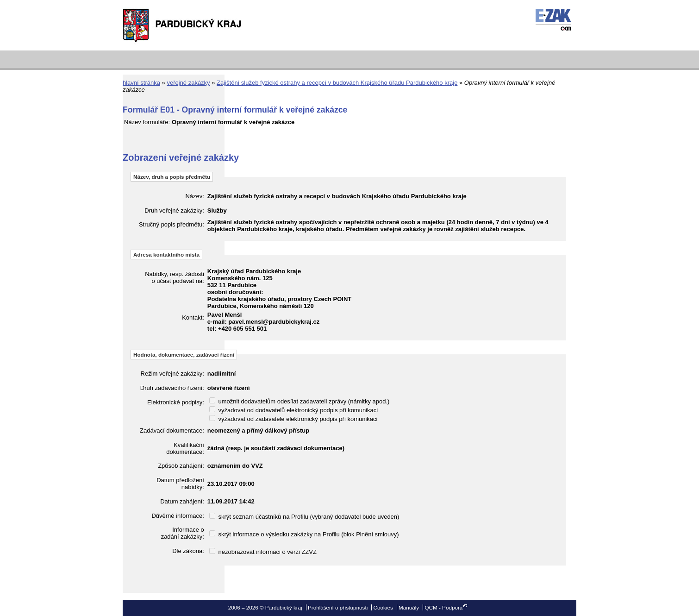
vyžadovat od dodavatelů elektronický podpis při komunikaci (293, 410)
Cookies (383, 607)
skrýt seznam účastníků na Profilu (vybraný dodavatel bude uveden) (304, 517)
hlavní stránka (141, 83)
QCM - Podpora (443, 607)
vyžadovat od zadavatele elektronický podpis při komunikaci (293, 419)
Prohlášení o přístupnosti (338, 607)
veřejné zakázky (188, 83)
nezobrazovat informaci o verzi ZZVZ (263, 552)
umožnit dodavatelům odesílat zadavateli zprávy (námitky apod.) (300, 401)
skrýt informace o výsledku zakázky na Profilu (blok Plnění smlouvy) (304, 534)
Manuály (409, 607)
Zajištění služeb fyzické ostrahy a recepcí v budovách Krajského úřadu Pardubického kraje (337, 83)
